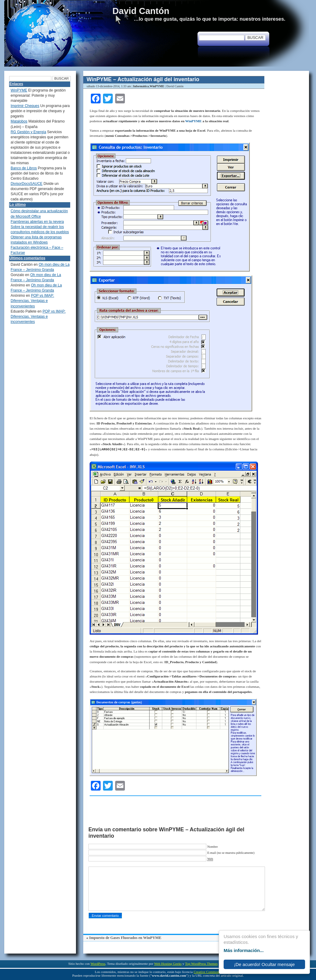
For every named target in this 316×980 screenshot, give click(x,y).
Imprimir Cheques (25, 106)
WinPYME (157, 86)
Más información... (244, 950)
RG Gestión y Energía (28, 132)
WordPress (98, 964)
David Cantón (141, 11)
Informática (141, 86)
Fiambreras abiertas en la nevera (37, 222)
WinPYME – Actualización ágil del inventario (143, 79)
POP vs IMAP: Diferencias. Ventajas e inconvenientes (32, 301)
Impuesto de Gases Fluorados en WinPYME (125, 938)
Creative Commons (207, 972)
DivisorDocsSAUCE (27, 184)
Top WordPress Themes (201, 964)
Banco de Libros (24, 168)
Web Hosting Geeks (168, 964)
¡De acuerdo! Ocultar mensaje (264, 964)
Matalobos (19, 121)
